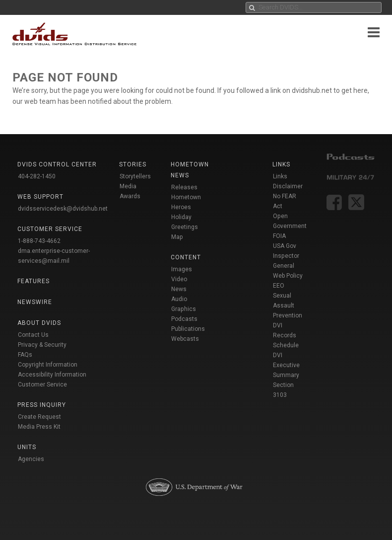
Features (33, 281)
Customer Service (42, 385)
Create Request (39, 417)
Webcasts (185, 339)
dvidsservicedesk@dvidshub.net (63, 209)
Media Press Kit (39, 427)
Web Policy (288, 276)
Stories (133, 164)
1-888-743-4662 (39, 241)
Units (27, 447)
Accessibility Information (52, 375)
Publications (188, 329)
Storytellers (135, 176)
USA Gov (285, 246)
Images (182, 269)
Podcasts (184, 319)
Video (179, 279)
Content (186, 257)
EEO (279, 286)
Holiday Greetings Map (185, 227)
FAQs (25, 355)
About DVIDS (39, 323)
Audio (179, 299)
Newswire (35, 302)
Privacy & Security (42, 345)
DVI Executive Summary (286, 365)
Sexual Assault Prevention (288, 306)
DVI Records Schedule (286, 335)
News (179, 289)
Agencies (31, 459)
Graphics (184, 309)
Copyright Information (48, 365)
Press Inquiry (42, 405)
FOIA (279, 236)
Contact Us (33, 335)
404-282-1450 (37, 176)
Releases (184, 187)
